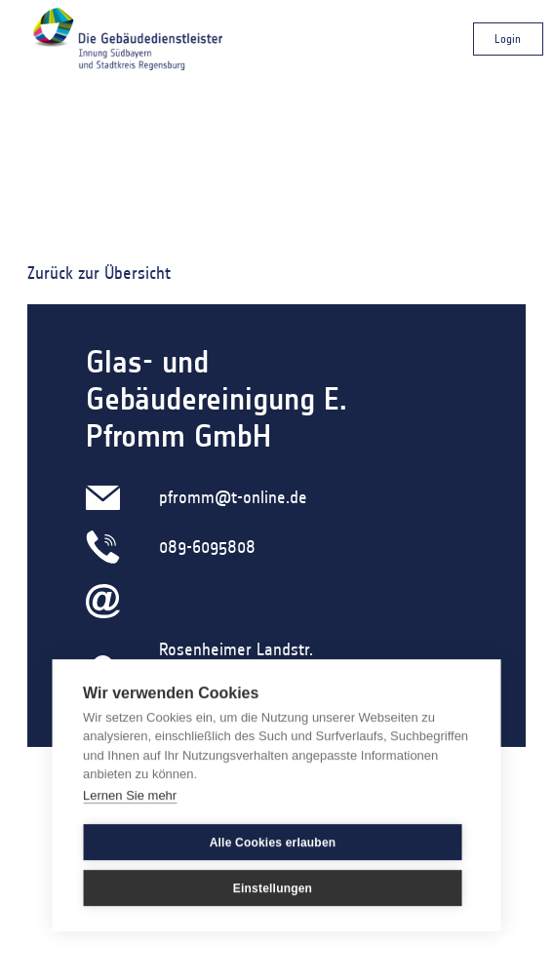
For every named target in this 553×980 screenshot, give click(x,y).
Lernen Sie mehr (130, 795)
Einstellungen (273, 888)
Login (508, 39)
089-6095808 (207, 547)
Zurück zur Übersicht (99, 273)
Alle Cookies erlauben (273, 843)
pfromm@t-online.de (233, 497)
